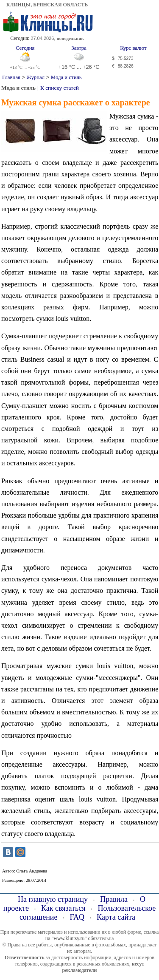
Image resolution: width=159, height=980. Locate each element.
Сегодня (25, 48)
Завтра (79, 48)
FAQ (77, 917)
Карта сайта (116, 917)
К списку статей (60, 88)
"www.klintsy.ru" (69, 938)
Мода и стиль (66, 77)
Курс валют (133, 48)
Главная (11, 77)
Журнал (36, 77)
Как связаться (63, 908)
